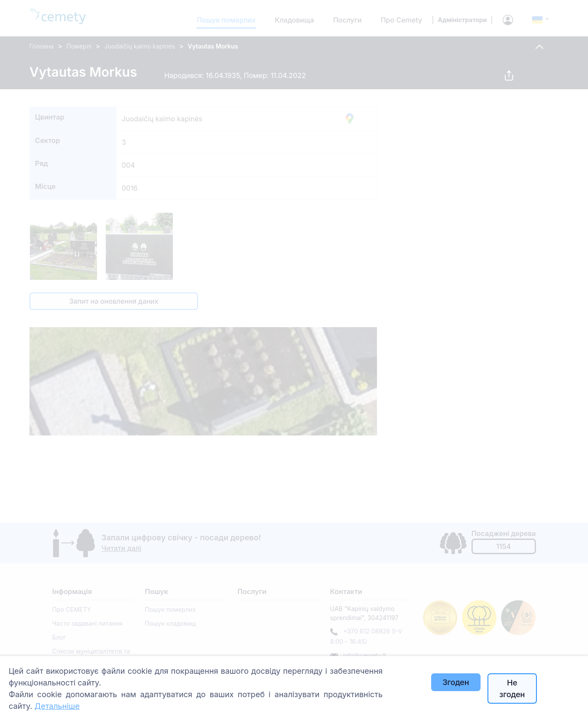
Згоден (456, 682)
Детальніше (57, 706)
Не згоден (512, 689)
